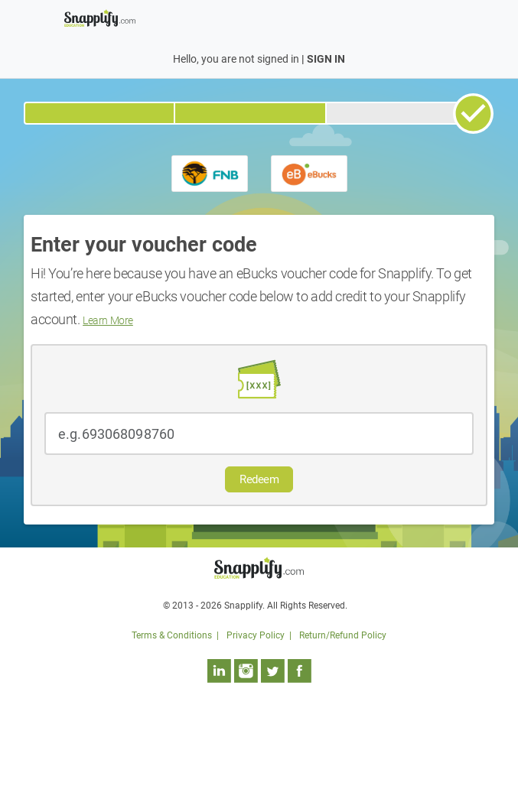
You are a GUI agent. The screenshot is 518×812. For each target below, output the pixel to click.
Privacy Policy (256, 635)
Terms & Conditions (172, 635)
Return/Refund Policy (343, 635)
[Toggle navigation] (445, 17)
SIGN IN (326, 59)
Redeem (259, 479)
